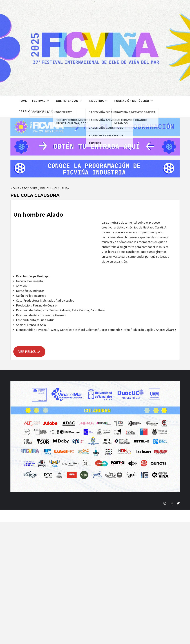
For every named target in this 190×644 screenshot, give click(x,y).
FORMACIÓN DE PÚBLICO (134, 101)
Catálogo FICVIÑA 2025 (36, 111)
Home (23, 101)
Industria (99, 101)
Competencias (70, 101)
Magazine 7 (122, 516)
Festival (41, 101)
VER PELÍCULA (29, 352)
